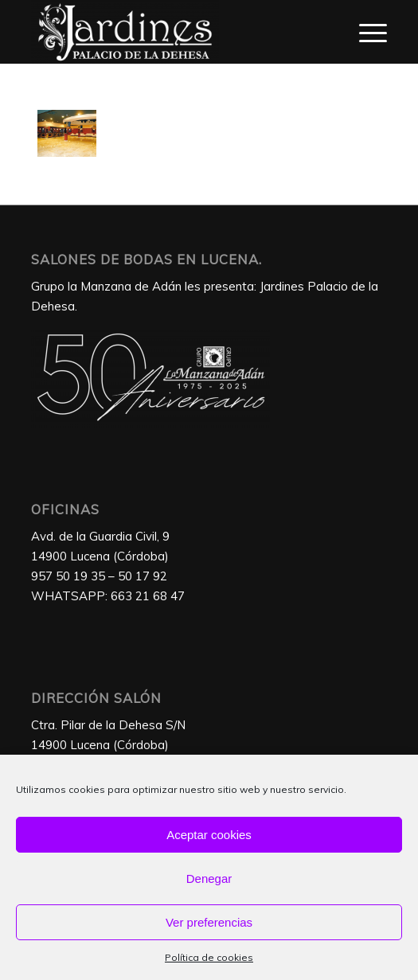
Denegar (209, 878)
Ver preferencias (209, 922)
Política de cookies (209, 957)
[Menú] (365, 32)
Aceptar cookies (209, 835)
